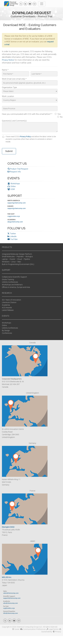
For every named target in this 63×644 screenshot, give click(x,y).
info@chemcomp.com (11, 613)
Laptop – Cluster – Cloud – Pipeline (16, 259)
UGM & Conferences (10, 282)
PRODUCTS (7, 247)
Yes (59, 114)
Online (12, 186)
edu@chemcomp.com (15, 222)
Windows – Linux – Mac (11, 262)
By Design (6, 331)
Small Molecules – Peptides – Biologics (17, 257)
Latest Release (8, 310)
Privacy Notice (8, 60)
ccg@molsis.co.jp (14, 216)
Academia (6, 305)
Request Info (14, 172)
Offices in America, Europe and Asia (16, 287)
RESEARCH (7, 293)
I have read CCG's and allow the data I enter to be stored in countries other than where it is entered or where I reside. (31, 139)
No (61, 117)
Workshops (14, 184)
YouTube (13, 239)
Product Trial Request (18, 169)
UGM (11, 189)
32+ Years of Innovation (11, 300)
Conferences (7, 333)
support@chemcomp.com (17, 203)
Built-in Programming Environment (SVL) (18, 264)
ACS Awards (7, 308)
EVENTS (6, 316)
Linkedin (12, 236)
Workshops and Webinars (12, 285)
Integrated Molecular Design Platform (17, 254)
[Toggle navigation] (42, 4)
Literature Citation (9, 302)
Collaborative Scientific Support (14, 277)
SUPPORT (6, 270)
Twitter (12, 234)
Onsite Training (8, 279)
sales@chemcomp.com (11, 593)
